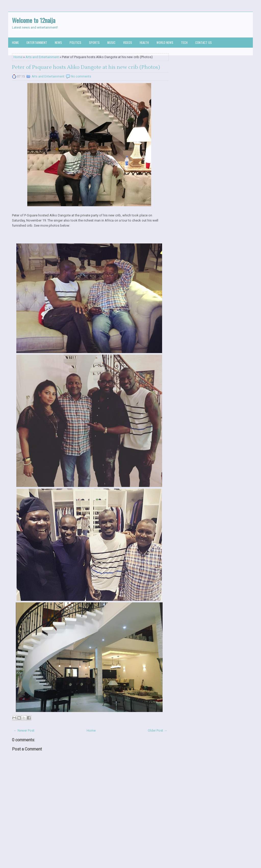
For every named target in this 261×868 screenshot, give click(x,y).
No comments (81, 76)
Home (15, 42)
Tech (184, 42)
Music (111, 42)
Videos (128, 42)
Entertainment (37, 42)
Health (144, 42)
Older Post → (158, 730)
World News (165, 42)
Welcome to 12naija (34, 20)
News (58, 42)
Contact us (204, 42)
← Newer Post (24, 730)
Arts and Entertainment (42, 57)
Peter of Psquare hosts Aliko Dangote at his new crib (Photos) (86, 67)
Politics (75, 42)
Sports (94, 42)
